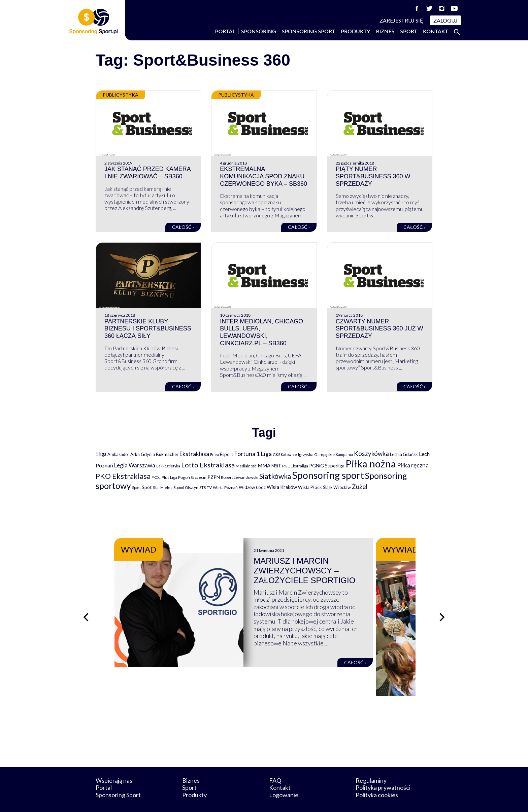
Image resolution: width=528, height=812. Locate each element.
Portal (225, 31)
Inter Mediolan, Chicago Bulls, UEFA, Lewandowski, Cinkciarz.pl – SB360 (261, 332)
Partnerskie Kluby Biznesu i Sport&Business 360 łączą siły (148, 329)
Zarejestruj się (401, 20)
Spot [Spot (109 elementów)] (147, 487)
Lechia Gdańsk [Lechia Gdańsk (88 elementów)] (404, 454)
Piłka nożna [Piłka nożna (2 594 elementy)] (371, 464)
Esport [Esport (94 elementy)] (226, 454)
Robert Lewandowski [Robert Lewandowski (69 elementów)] (240, 477)
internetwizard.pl (326, 799)
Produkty (355, 31)
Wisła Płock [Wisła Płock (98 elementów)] (310, 487)
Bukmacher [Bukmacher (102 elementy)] (167, 454)
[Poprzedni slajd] (86, 609)
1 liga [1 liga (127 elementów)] (101, 454)
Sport (409, 31)
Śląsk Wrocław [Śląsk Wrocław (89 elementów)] (337, 487)
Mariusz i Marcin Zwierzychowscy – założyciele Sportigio (325, 571)
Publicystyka (121, 95)
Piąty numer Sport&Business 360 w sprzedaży (373, 176)
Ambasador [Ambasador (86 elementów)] (118, 454)
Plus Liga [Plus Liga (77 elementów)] (169, 477)
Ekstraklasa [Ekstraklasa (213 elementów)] (194, 454)
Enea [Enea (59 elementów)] (214, 454)
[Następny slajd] (442, 609)
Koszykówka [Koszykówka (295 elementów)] (371, 454)
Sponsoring (259, 31)
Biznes (385, 31)
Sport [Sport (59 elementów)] (136, 487)
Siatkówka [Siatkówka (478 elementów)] (275, 476)
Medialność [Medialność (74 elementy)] (246, 466)
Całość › (183, 227)
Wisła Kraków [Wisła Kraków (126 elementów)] (282, 487)
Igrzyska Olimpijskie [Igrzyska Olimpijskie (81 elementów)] (316, 454)
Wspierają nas (114, 763)
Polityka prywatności (383, 771)
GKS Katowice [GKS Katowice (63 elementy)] (285, 454)
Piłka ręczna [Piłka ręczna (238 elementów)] (413, 465)
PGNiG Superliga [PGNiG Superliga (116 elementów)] (327, 466)
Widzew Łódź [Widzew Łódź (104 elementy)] (252, 487)
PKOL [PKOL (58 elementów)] (156, 477)
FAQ (275, 763)
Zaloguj (445, 20)
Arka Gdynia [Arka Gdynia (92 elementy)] (143, 454)
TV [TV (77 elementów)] (209, 487)
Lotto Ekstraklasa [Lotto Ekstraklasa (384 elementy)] (208, 465)
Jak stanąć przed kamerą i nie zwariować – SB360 (148, 173)
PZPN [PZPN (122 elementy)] (214, 477)
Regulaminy (371, 763)
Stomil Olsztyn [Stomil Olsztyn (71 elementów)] (186, 487)
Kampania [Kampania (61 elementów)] (344, 454)
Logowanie (284, 778)
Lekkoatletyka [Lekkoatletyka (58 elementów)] (168, 466)
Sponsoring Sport (309, 31)
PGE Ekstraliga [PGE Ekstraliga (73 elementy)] (295, 466)
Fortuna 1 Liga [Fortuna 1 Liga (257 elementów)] (253, 454)
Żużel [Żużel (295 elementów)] (360, 487)
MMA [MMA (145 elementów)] (264, 465)
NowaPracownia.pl (269, 799)
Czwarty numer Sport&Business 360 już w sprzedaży (379, 329)
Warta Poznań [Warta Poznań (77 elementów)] (225, 487)
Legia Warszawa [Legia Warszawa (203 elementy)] (135, 465)
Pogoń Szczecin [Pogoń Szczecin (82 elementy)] (192, 477)
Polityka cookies (377, 778)
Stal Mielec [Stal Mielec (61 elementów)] (163, 487)
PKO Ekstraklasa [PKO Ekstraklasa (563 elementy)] (123, 476)
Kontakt (436, 31)
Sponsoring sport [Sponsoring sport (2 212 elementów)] (328, 475)
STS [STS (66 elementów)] (203, 487)
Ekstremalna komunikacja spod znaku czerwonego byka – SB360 (263, 176)
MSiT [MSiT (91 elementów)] (276, 466)
